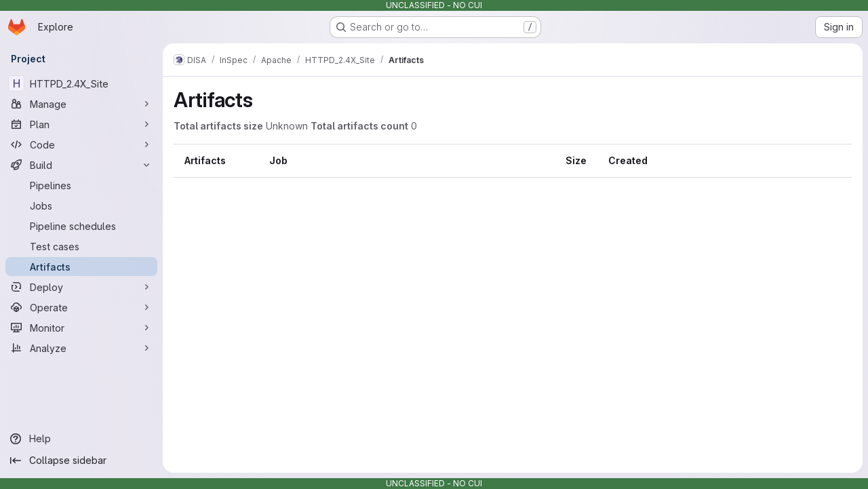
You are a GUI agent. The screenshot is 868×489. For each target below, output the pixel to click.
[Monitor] (81, 328)
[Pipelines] (81, 185)
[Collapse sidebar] (81, 461)
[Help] (81, 439)
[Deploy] (81, 287)
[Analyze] (81, 348)
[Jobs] (81, 206)
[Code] (81, 144)
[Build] (81, 165)
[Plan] (81, 124)
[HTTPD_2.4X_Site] (81, 83)
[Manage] (81, 104)
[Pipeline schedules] (81, 226)
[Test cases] (81, 246)
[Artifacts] (81, 267)
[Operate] (81, 307)
